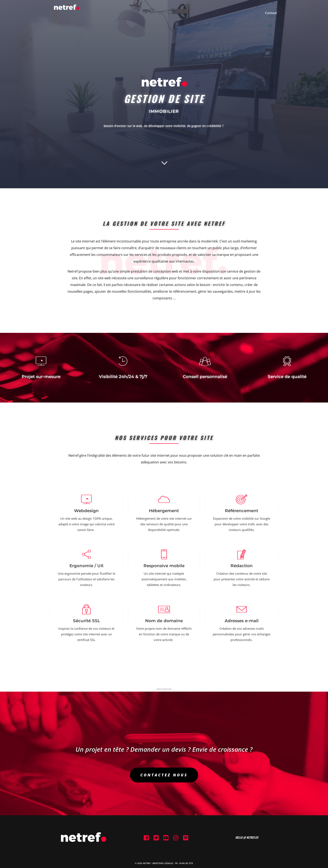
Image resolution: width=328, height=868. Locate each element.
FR (176, 863)
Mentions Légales (163, 863)
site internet (164, 689)
